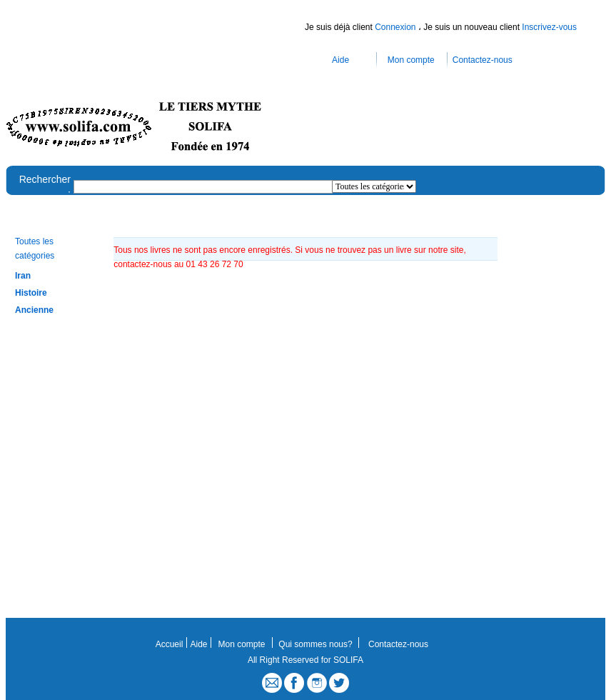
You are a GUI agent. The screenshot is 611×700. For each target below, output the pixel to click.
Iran (23, 276)
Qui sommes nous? (315, 644)
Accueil (170, 644)
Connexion (397, 27)
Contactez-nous (483, 60)
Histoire (31, 293)
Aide (340, 60)
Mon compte (411, 60)
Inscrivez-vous (549, 27)
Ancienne (34, 310)
